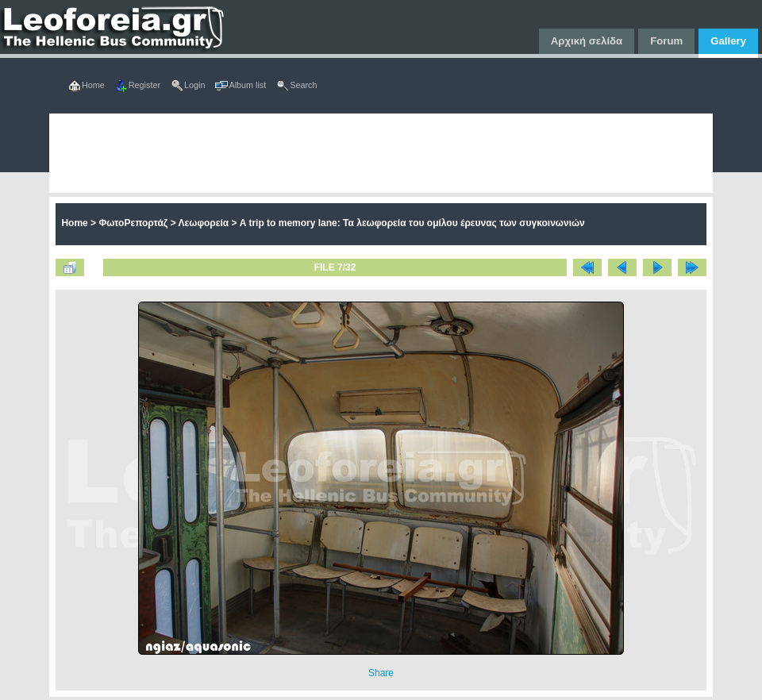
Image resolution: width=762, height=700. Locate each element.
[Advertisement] (223, 153)
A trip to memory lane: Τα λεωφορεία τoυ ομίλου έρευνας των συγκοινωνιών (412, 223)
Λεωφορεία (204, 223)
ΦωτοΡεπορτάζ (133, 223)
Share (381, 673)
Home (74, 223)
